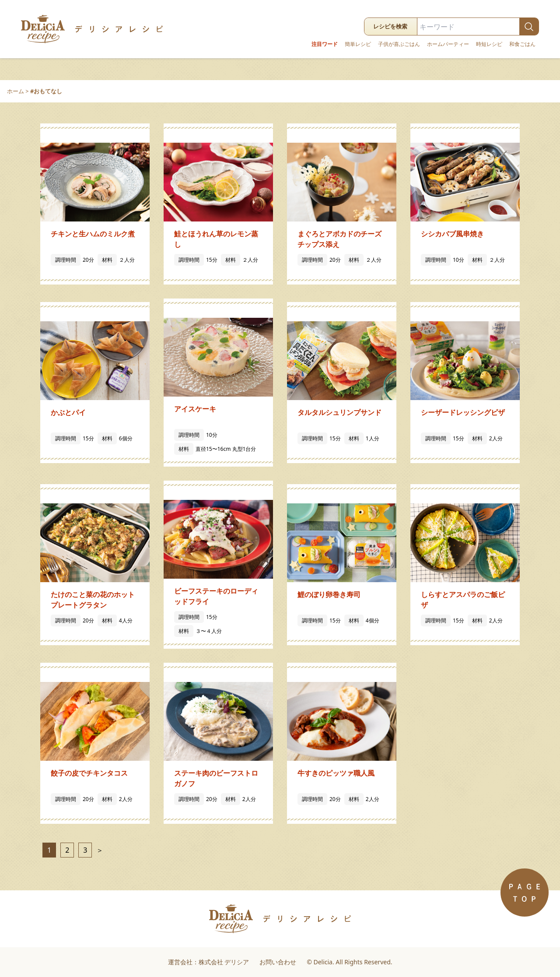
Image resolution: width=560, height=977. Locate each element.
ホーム (16, 91)
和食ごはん (522, 44)
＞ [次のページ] (98, 850)
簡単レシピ (358, 44)
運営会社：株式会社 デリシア (209, 962)
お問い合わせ (278, 962)
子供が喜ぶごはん (399, 44)
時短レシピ (489, 44)
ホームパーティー (448, 44)
